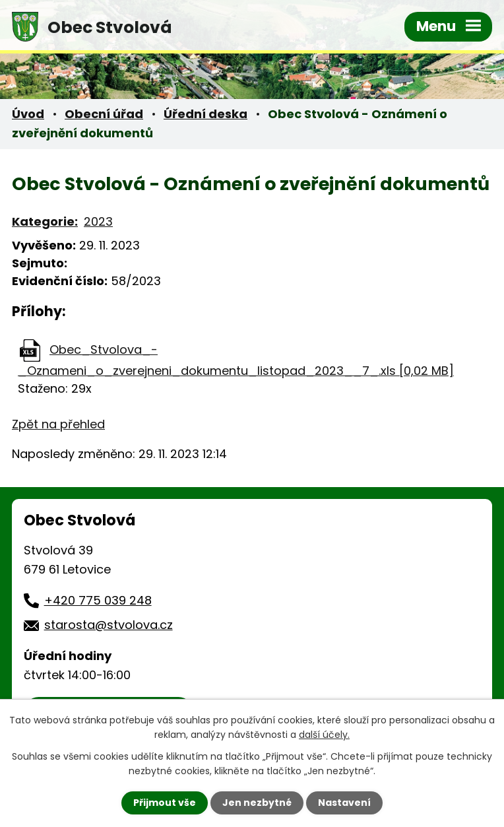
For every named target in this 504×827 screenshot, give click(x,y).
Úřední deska (205, 114)
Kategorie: (45, 221)
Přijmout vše (165, 803)
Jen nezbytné (257, 803)
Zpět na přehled (58, 424)
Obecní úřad (104, 114)
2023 (98, 221)
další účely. (324, 735)
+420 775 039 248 (98, 600)
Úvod (28, 114)
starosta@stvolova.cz (109, 625)
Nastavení (344, 803)
